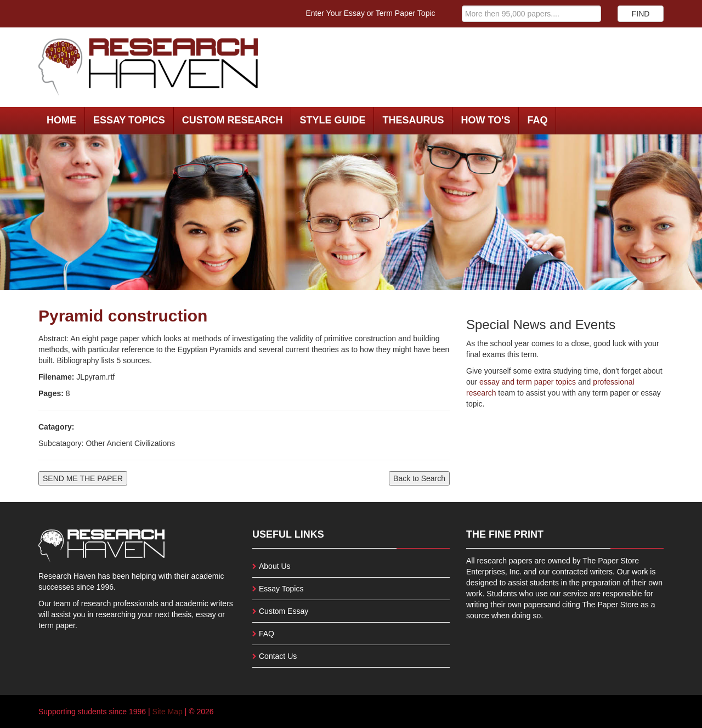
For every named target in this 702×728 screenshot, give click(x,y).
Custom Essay (284, 611)
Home (61, 120)
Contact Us (278, 656)
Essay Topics (129, 120)
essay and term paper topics (526, 382)
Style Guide (332, 120)
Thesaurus (413, 120)
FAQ (537, 120)
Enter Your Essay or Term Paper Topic (371, 13)
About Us (275, 566)
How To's (485, 120)
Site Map (168, 712)
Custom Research (233, 120)
